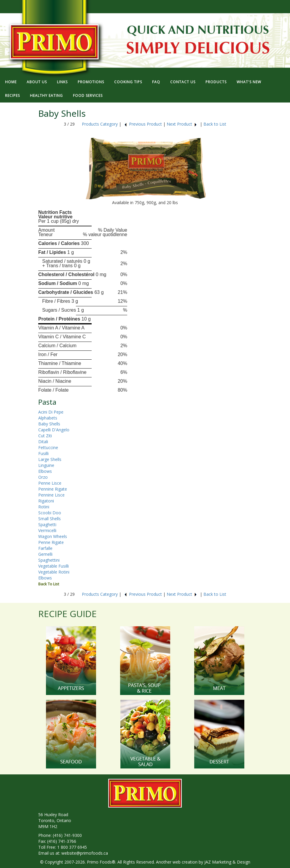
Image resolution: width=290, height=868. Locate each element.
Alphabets (48, 418)
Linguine (46, 465)
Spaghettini (49, 560)
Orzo (43, 477)
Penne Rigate (51, 542)
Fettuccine (48, 447)
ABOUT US (37, 82)
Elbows (45, 471)
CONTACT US (183, 82)
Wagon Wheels (53, 536)
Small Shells (50, 519)
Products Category (100, 124)
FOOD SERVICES (88, 96)
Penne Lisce (50, 483)
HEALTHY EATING (46, 96)
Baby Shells (49, 424)
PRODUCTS (216, 82)
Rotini (44, 507)
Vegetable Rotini (54, 572)
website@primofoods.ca (85, 853)
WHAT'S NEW (249, 82)
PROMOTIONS (91, 82)
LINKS (62, 82)
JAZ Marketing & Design (227, 862)
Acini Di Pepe (51, 412)
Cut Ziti (45, 436)
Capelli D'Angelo (54, 430)
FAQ (156, 82)
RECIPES (12, 96)
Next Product (182, 124)
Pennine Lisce (51, 495)
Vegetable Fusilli (54, 566)
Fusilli (43, 453)
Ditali (43, 442)
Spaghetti (47, 525)
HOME (11, 82)
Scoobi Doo (50, 513)
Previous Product (143, 124)
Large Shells (50, 459)
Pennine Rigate (53, 489)
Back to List (215, 124)
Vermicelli (47, 530)
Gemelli (45, 554)
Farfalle (45, 548)
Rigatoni (46, 501)
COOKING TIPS (128, 82)
